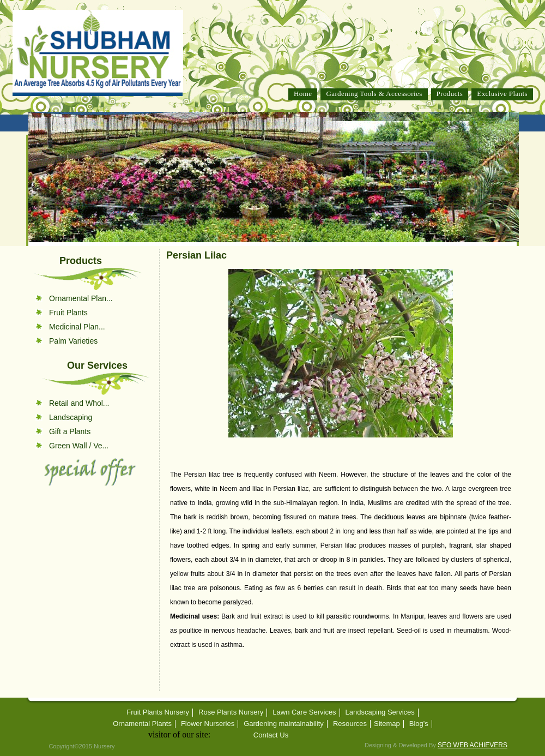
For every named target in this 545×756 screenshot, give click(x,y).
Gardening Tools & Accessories (374, 94)
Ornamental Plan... (81, 298)
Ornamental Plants (142, 724)
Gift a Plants (70, 431)
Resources (350, 724)
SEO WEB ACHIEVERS (473, 745)
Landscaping (71, 417)
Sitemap (387, 724)
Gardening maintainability (284, 724)
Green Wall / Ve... (79, 446)
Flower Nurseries (208, 724)
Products (450, 94)
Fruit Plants (68, 313)
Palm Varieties (73, 341)
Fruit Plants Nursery (158, 712)
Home (303, 94)
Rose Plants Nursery (231, 712)
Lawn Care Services (304, 712)
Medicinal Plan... (77, 327)
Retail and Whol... (79, 403)
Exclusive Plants (502, 94)
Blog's (419, 724)
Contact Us (271, 735)
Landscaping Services (380, 712)
